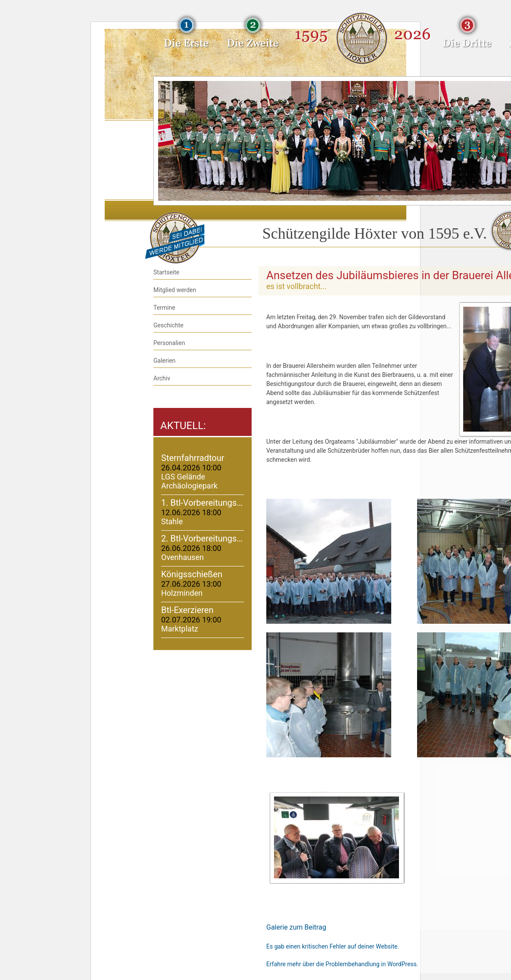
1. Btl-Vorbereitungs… (202, 503)
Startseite (166, 272)
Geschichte (168, 325)
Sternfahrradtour (193, 458)
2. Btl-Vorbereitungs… (202, 538)
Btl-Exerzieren (187, 610)
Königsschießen (192, 574)
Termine (164, 308)
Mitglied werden (175, 290)
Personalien (169, 343)
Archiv (162, 378)
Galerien (164, 361)
